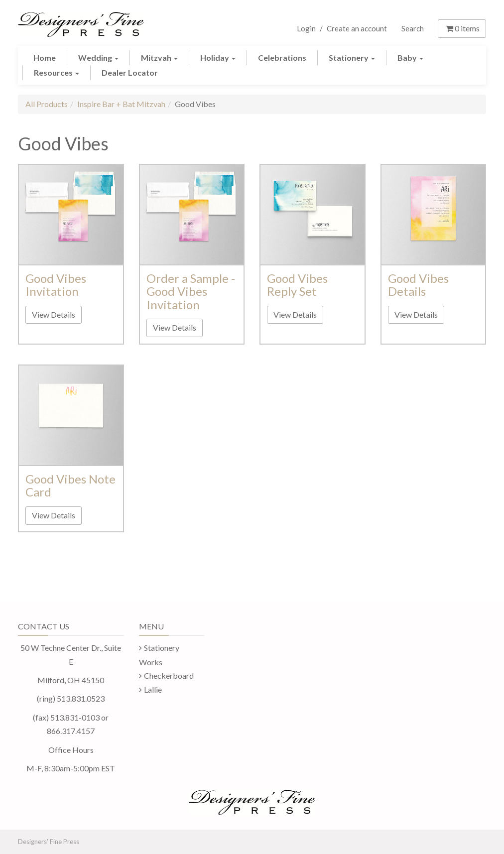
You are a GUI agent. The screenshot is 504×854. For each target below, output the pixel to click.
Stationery (352, 58)
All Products (47, 104)
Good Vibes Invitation (56, 285)
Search (413, 28)
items (462, 28)
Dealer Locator (130, 72)
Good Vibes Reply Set (297, 285)
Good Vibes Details (418, 285)
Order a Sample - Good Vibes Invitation (191, 291)
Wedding (98, 58)
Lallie (153, 689)
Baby (410, 58)
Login (306, 28)
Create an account (357, 28)
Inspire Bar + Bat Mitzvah (121, 104)
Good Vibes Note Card (70, 485)
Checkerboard (169, 675)
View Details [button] (54, 314)
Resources (57, 72)
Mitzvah (159, 58)
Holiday (218, 58)
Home (45, 58)
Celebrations (282, 58)
